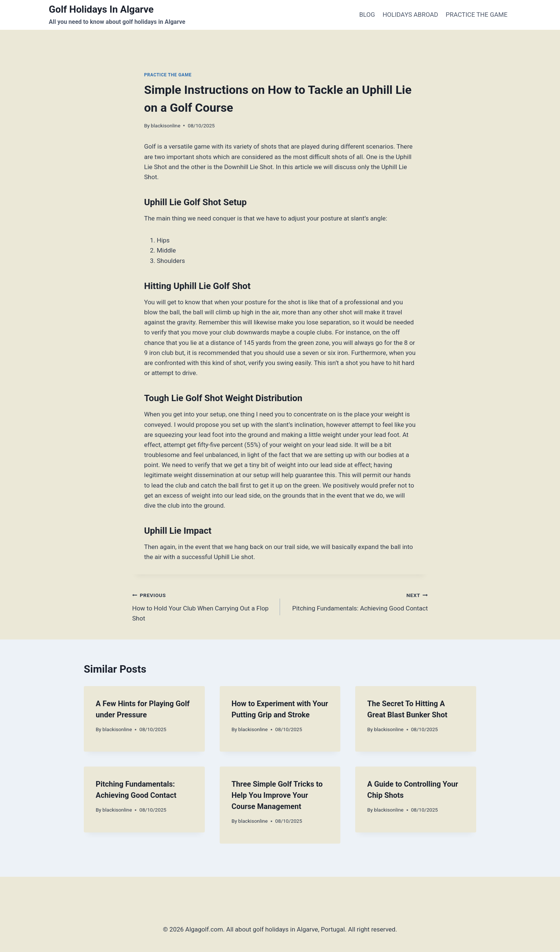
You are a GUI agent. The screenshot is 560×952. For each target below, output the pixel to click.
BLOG (367, 15)
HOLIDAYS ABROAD (410, 15)
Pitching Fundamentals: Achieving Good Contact (357, 601)
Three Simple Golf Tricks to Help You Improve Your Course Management (277, 795)
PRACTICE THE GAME (477, 15)
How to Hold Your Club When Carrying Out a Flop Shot (203, 606)
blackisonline (166, 126)
